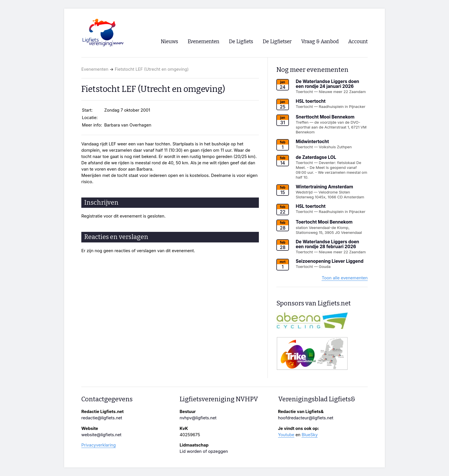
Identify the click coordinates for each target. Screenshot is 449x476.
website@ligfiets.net (101, 435)
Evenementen (95, 69)
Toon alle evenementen (345, 278)
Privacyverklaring (99, 445)
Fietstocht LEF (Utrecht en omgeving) (152, 69)
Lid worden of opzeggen (204, 451)
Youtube (286, 435)
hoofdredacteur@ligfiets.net (306, 418)
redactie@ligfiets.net (102, 418)
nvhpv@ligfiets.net (198, 418)
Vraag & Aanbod (320, 42)
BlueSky (310, 435)
